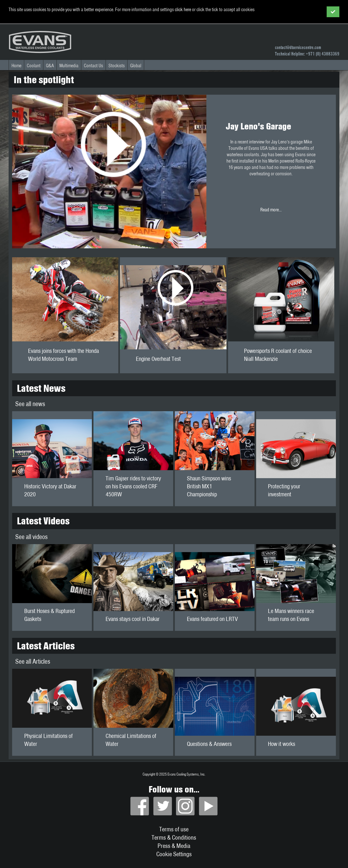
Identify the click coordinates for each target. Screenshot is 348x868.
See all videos (31, 537)
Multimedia (69, 66)
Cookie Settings (174, 854)
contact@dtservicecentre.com (298, 47)
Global (136, 66)
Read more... (271, 167)
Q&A (50, 66)
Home (16, 66)
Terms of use (174, 829)
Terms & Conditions (174, 837)
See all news (30, 404)
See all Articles (33, 661)
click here (183, 10)
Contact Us (93, 66)
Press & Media (174, 846)
